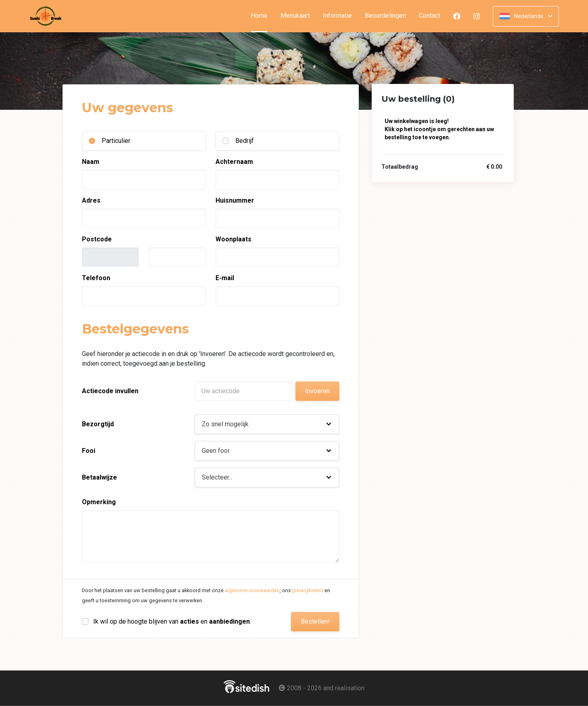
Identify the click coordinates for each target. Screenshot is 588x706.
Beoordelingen (385, 16)
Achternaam (234, 162)
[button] (267, 424)
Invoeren (317, 391)
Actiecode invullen (110, 391)
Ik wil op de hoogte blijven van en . (172, 621)
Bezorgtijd (98, 424)
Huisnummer (235, 200)
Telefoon (96, 278)
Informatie (337, 16)
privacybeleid (308, 590)
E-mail (225, 278)
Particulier (116, 141)
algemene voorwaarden (252, 590)
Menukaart (295, 16)
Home (262, 16)
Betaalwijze (99, 477)
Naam (91, 162)
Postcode (97, 239)
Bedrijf (245, 141)
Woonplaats (233, 239)
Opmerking (99, 502)
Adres (91, 200)
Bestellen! (315, 621)
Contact (430, 16)
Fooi (89, 451)
